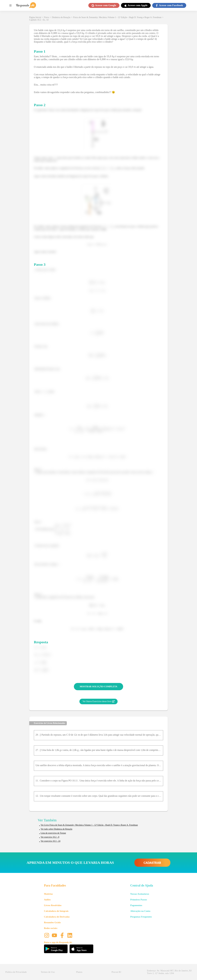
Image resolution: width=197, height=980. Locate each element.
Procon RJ (116, 972)
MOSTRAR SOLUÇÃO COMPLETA (98, 687)
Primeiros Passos (139, 900)
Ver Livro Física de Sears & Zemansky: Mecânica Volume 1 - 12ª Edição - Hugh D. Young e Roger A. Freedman (89, 825)
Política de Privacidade (16, 972)
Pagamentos (136, 905)
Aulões (47, 900)
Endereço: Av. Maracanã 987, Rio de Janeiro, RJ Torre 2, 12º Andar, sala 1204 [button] (169, 972)
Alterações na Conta (140, 911)
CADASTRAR (152, 863)
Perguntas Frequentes (141, 917)
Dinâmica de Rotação (61, 17)
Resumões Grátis (52, 922)
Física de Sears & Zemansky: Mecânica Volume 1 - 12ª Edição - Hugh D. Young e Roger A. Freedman (117, 17)
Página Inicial (35, 17)
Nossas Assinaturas (140, 894)
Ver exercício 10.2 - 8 (50, 837)
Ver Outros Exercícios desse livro (98, 701)
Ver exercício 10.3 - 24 (50, 841)
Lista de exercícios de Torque (53, 833)
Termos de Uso (48, 972)
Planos (79, 972)
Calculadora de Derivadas (57, 917)
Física (46, 17)
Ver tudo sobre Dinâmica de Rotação (56, 829)
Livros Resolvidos (53, 905)
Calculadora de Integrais (56, 911)
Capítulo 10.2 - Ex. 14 (39, 20)
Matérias (48, 894)
